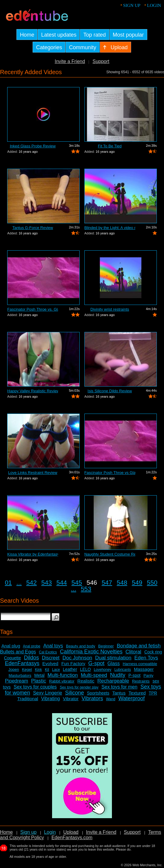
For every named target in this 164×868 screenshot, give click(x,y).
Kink (38, 670)
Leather (70, 669)
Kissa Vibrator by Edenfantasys (33, 554)
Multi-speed (94, 675)
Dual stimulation (113, 658)
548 (122, 582)
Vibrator (71, 699)
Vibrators (92, 698)
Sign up (132, 5)
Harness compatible (140, 664)
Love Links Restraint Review (33, 473)
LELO (86, 669)
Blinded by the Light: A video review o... (110, 228)
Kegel (27, 669)
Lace (56, 670)
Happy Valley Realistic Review (33, 391)
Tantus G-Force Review (33, 228)
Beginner (106, 646)
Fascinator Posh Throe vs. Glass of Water (33, 309)
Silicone (74, 693)
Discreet (51, 658)
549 (137, 582)
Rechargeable (113, 681)
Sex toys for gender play (79, 687)
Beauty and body (81, 646)
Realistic (86, 681)
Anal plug (11, 646)
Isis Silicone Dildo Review (110, 391)
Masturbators (20, 675)
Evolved (50, 663)
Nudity (118, 675)
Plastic (39, 681)
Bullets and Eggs (18, 652)
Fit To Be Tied (110, 146)
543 (47, 582)
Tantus (119, 693)
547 (107, 582)
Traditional (28, 699)
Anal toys (53, 646)
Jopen (14, 669)
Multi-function (63, 675)
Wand (111, 699)
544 (62, 582)
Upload (71, 832)
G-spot (96, 663)
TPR (153, 693)
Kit (47, 670)
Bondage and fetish (139, 646)
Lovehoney (103, 670)
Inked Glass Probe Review (33, 146)
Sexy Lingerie (47, 693)
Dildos (31, 658)
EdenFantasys (22, 663)
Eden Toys (146, 658)
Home (6, 832)
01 (8, 582)
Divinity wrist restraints (110, 309)
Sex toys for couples (35, 687)
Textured (137, 693)
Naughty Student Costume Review (110, 554)
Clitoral (133, 652)
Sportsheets (98, 693)
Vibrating (50, 699)
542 (32, 582)
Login (154, 5)
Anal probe (32, 646)
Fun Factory (73, 663)
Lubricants (123, 670)
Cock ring (153, 652)
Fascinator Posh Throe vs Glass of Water (110, 473)
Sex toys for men (119, 687)
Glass (114, 663)
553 (86, 589)
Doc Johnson (77, 658)
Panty (148, 675)
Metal (40, 675)
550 (152, 582)
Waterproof (131, 698)
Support (101, 61)
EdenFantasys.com (72, 838)
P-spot (134, 675)
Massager (144, 669)
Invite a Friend (70, 61)
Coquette (12, 658)
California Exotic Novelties (91, 652)
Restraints (141, 681)
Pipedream (17, 681)
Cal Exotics (48, 652)
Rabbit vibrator (62, 681)
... (19, 582)
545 (77, 582)
